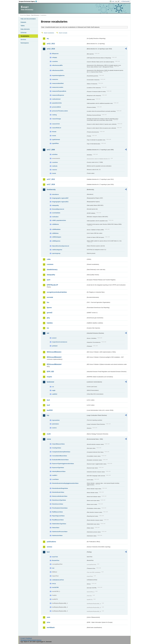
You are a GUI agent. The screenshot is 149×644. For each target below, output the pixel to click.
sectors (54, 428)
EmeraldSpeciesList (58, 209)
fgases (49, 308)
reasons (55, 170)
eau (53, 568)
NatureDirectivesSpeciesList (61, 246)
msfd (49, 434)
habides (50, 323)
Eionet (28, 15)
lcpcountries (56, 420)
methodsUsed (56, 99)
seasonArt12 (56, 124)
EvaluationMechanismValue (60, 460)
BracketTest (56, 560)
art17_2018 (51, 184)
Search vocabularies (49, 33)
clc (53, 387)
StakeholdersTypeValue (59, 524)
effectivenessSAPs (58, 70)
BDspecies (55, 54)
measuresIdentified (58, 83)
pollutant (55, 346)
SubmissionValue (57, 535)
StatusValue (56, 528)
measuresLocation (58, 87)
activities (55, 154)
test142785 (55, 587)
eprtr (49, 280)
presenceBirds (57, 107)
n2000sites (55, 233)
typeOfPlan (55, 143)
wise (49, 622)
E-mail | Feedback (26, 638)
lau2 (48, 405)
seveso (49, 547)
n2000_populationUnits (59, 220)
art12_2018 (51, 49)
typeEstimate (56, 140)
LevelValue (55, 479)
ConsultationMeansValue (60, 456)
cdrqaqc (55, 57)
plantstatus (55, 424)
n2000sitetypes (57, 237)
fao (48, 302)
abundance (55, 194)
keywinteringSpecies (58, 75)
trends (54, 136)
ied (48, 333)
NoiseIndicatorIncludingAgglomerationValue (65, 483)
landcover (51, 382)
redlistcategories (57, 250)
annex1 (54, 338)
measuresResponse (58, 95)
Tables (23, 26)
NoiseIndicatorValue (58, 492)
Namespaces (25, 43)
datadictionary (52, 270)
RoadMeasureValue (58, 520)
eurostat (50, 297)
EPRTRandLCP (52, 285)
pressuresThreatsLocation (60, 111)
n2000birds (55, 224)
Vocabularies (25, 36)
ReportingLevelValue (58, 516)
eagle (54, 390)
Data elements (25, 29)
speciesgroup (56, 253)
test (48, 552)
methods (55, 166)
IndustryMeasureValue (59, 471)
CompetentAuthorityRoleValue (61, 452)
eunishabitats (56, 213)
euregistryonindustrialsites (57, 292)
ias (48, 328)
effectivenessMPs (57, 65)
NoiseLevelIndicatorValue (60, 496)
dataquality (55, 205)
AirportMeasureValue (58, 444)
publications (51, 542)
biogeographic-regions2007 (60, 198)
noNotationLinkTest (58, 580)
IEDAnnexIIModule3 (54, 357)
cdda (49, 259)
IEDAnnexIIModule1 (54, 352)
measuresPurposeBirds (59, 91)
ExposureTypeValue (58, 468)
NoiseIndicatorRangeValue (60, 488)
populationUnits (57, 103)
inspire (49, 377)
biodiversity (51, 190)
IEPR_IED (50, 372)
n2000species (56, 241)
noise (49, 439)
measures (55, 79)
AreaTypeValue (57, 448)
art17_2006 (51, 150)
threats (54, 132)
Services (23, 39)
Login (113, 1)
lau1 (48, 400)
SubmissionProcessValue (60, 532)
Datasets (23, 22)
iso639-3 (55, 475)
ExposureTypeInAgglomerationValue (63, 464)
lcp (48, 415)
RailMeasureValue (57, 512)
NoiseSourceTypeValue (59, 500)
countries (55, 61)
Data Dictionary (35, 15)
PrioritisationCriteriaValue (60, 508)
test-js (54, 584)
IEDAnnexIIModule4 (54, 364)
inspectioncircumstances (60, 342)
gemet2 (50, 313)
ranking (54, 115)
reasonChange (57, 119)
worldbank (51, 627)
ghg (48, 318)
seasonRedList (57, 128)
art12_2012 (51, 44)
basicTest (55, 557)
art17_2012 (51, 179)
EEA (29, 1)
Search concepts (63, 33)
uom (48, 617)
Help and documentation (28, 19)
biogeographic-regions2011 (60, 202)
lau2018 (50, 410)
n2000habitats (56, 229)
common (50, 264)
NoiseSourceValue (58, 504)
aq (48, 38)
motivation (55, 217)
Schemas (24, 33)
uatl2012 (55, 394)
